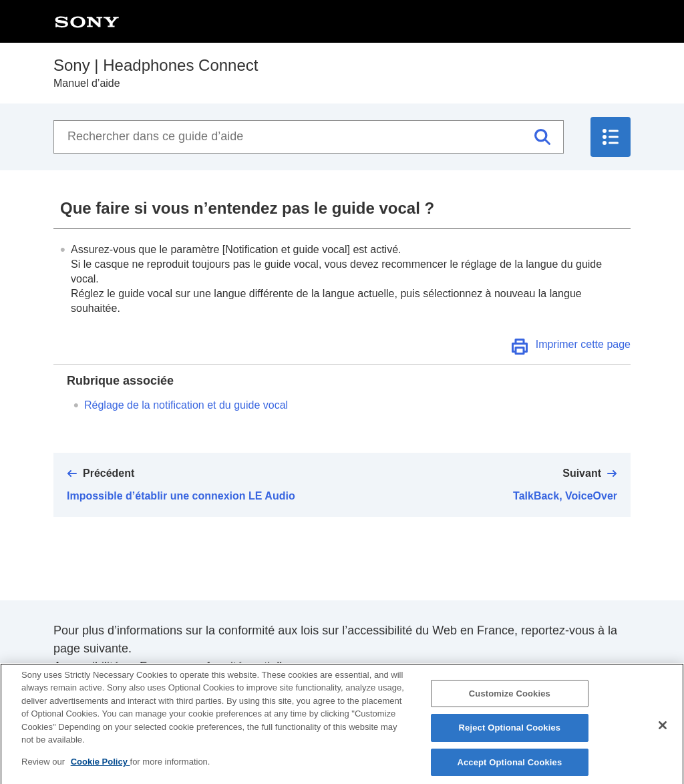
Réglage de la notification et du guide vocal (186, 405)
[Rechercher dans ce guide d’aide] (309, 137)
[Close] (663, 731)
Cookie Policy (101, 768)
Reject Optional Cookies (510, 734)
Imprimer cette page (583, 344)
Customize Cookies (510, 700)
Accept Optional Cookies (509, 769)
